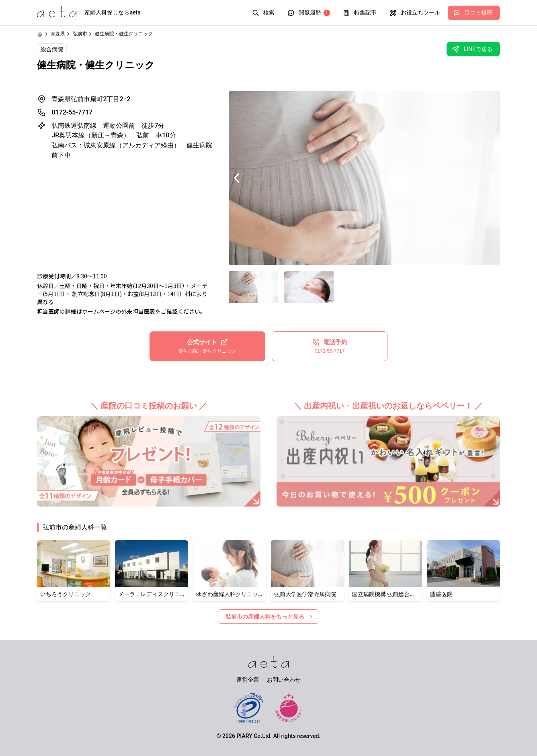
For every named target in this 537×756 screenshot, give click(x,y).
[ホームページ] (40, 34)
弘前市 (80, 34)
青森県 (58, 34)
